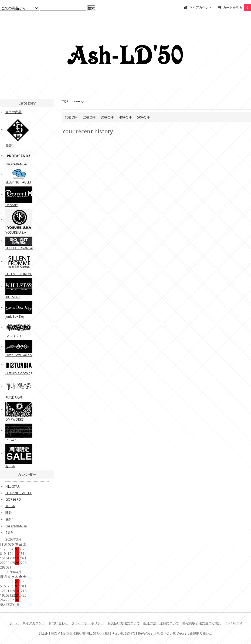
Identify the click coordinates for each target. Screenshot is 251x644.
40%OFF (125, 117)
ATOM (237, 623)
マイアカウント (201, 7)
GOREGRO (13, 336)
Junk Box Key (15, 316)
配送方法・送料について (161, 623)
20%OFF (89, 117)
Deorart (11, 205)
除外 (9, 513)
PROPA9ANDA (16, 164)
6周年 (10, 533)
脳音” (9, 146)
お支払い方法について (124, 623)
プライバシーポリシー (88, 623)
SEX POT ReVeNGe (19, 248)
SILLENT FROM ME (19, 274)
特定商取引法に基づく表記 (202, 623)
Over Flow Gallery (19, 355)
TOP (65, 101)
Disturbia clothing (19, 373)
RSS (227, 623)
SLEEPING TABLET (18, 182)
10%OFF (71, 117)
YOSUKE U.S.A (16, 232)
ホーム (14, 623)
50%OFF (143, 117)
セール (79, 101)
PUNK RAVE (14, 398)
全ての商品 (13, 112)
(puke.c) (11, 440)
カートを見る (237, 7)
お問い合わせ (58, 623)
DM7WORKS (14, 419)
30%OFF (107, 117)
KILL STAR (13, 297)
